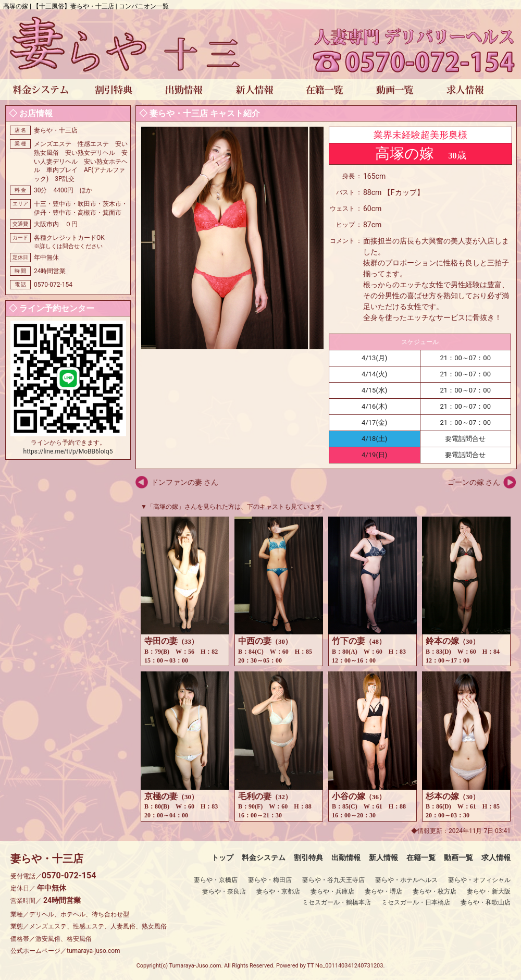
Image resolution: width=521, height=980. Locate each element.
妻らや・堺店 (383, 891)
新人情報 (383, 857)
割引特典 (308, 857)
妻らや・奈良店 (224, 891)
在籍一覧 (421, 857)
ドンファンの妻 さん (185, 482)
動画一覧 (458, 857)
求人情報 (496, 857)
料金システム (264, 857)
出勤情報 (346, 857)
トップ (222, 857)
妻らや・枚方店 (435, 891)
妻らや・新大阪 (489, 891)
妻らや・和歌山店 (486, 902)
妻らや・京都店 (278, 891)
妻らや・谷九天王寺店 (333, 880)
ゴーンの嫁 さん (474, 482)
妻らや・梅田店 (270, 880)
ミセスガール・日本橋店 (416, 902)
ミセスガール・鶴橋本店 (337, 902)
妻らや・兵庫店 (332, 891)
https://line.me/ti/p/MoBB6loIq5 (68, 451)
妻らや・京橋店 (216, 880)
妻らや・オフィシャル (479, 880)
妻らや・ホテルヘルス (406, 880)
